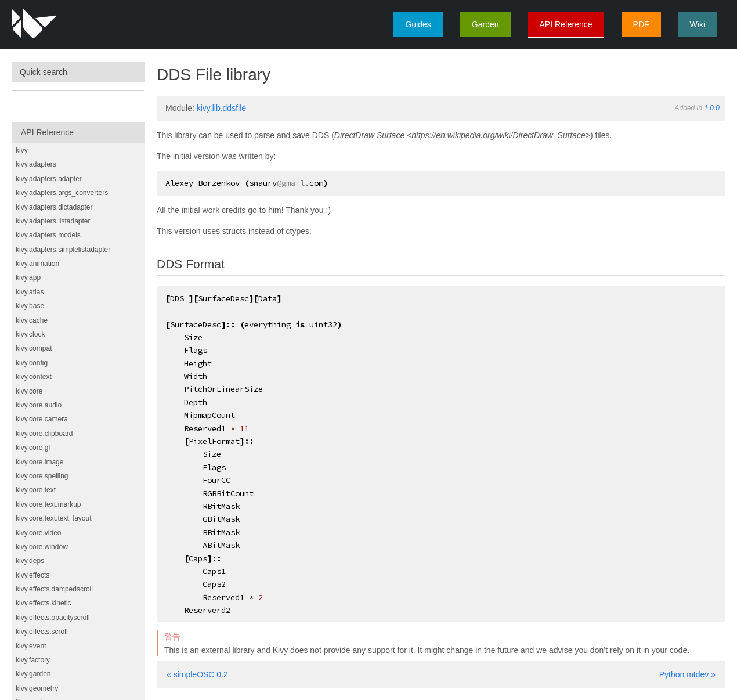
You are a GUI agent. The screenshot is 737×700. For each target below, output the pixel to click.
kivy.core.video (38, 533)
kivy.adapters (36, 164)
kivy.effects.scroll (42, 632)
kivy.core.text (36, 490)
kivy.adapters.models (48, 235)
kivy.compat (34, 348)
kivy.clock (30, 334)
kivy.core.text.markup (48, 504)
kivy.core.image (39, 462)
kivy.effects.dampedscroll (54, 589)
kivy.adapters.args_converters (62, 193)
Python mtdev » (687, 674)
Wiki (698, 24)
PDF (641, 24)
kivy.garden (33, 674)
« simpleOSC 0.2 (197, 674)
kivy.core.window (42, 547)
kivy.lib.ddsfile (221, 108)
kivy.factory (33, 660)
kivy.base (30, 306)
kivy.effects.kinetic (44, 603)
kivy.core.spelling (42, 476)
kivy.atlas (30, 292)
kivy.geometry (37, 688)
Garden (485, 24)
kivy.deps (30, 561)
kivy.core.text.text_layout (54, 518)
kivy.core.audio (39, 405)
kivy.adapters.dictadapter (54, 207)
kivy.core (29, 391)
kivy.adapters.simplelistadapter (63, 250)
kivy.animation (37, 264)
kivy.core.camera (42, 419)
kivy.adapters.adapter (49, 179)
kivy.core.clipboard (44, 434)
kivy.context (34, 377)
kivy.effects (32, 575)
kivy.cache (32, 320)
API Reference (566, 24)
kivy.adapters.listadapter (53, 221)
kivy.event (31, 646)
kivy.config (32, 363)
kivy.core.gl (33, 448)
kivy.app (28, 277)
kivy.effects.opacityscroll (53, 618)
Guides (418, 24)
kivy (22, 150)
